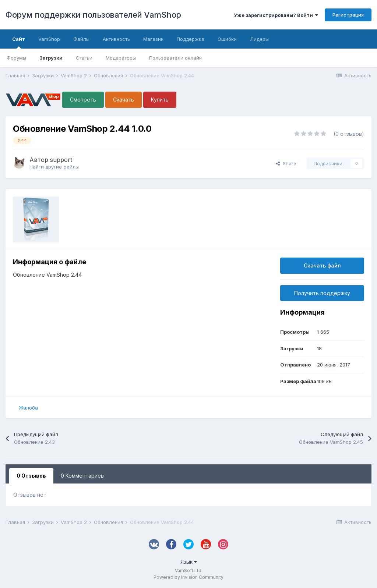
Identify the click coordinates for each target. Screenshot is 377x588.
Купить (160, 100)
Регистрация (348, 15)
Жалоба (28, 408)
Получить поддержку (322, 293)
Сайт (19, 42)
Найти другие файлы (54, 167)
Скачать (124, 100)
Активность (116, 39)
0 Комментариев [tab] (82, 476)
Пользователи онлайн (175, 58)
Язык (189, 562)
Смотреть (83, 100)
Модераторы (121, 58)
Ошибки (227, 39)
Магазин (153, 39)
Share (286, 163)
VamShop (49, 39)
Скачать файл (322, 265)
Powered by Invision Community (188, 577)
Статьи (84, 58)
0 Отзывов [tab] (31, 476)
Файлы (81, 39)
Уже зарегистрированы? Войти (276, 15)
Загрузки (51, 58)
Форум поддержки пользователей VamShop (93, 15)
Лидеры (259, 39)
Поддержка (191, 39)
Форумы (16, 58)
